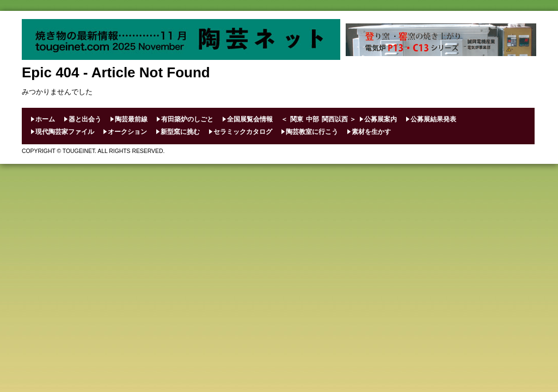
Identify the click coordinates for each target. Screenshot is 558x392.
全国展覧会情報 (250, 119)
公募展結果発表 (433, 119)
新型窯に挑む (180, 132)
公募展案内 (381, 119)
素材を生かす (371, 132)
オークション (127, 132)
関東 (297, 119)
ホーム (45, 119)
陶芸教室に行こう (312, 132)
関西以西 (335, 119)
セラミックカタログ (243, 132)
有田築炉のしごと (187, 119)
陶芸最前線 (131, 119)
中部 (312, 119)
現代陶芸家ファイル (65, 132)
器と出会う (85, 119)
